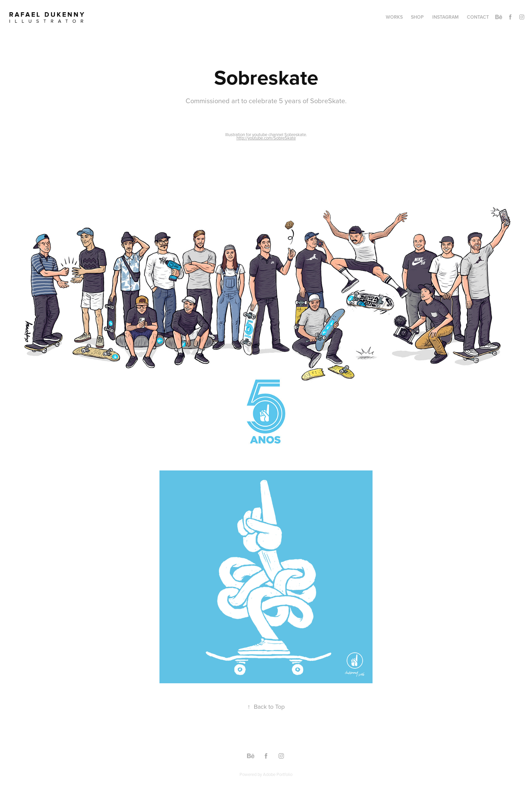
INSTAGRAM (445, 17)
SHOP (417, 17)
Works (394, 17)
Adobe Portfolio (278, 774)
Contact (478, 17)
